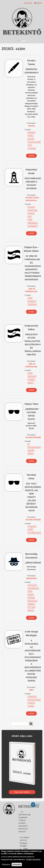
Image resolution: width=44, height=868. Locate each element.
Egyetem (32, 133)
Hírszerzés (32, 585)
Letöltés (31, 156)
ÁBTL (32, 690)
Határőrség (32, 210)
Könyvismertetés (35, 142)
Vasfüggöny (33, 226)
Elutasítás (17, 864)
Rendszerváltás (34, 700)
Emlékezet (32, 305)
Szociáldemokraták (36, 533)
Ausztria (31, 207)
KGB (30, 592)
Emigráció (32, 527)
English (28, 3)
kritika (32, 126)
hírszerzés (32, 578)
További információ (33, 859)
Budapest (32, 301)
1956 (30, 298)
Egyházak (32, 377)
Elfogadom (6, 864)
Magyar (38, 3)
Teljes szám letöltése (22, 792)
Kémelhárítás (33, 588)
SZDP (30, 530)
